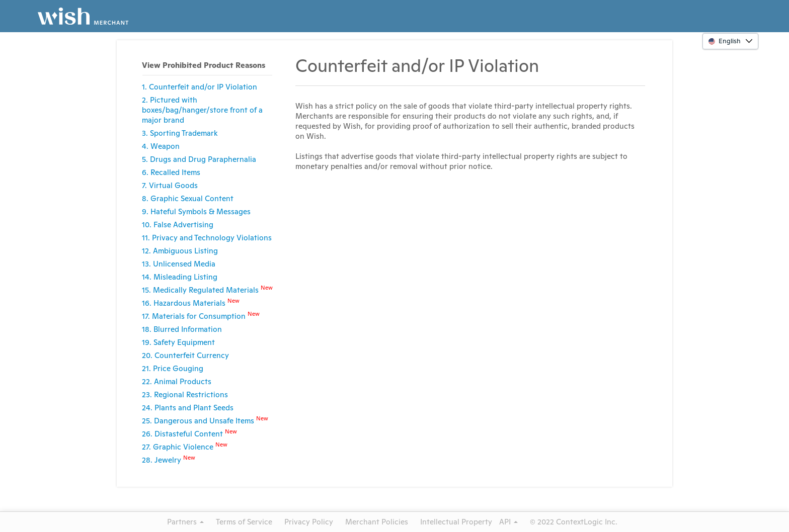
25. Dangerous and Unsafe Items (205, 420)
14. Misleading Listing (180, 277)
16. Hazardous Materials (191, 302)
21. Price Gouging (173, 368)
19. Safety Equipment (178, 342)
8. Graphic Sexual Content (188, 198)
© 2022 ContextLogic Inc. (574, 522)
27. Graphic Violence (185, 446)
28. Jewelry (169, 459)
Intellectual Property (456, 522)
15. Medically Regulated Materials (207, 289)
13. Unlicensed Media (179, 264)
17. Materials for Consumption (201, 316)
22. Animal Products (177, 381)
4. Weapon (161, 146)
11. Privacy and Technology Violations (207, 238)
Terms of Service (244, 522)
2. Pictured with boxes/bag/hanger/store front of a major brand (202, 110)
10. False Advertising (178, 225)
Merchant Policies (377, 522)
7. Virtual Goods (170, 185)
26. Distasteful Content (189, 433)
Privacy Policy (309, 522)
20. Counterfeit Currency (185, 355)
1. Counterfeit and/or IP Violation (200, 87)
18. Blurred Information (182, 329)
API (508, 522)
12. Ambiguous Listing (180, 251)
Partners (185, 522)
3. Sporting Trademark (180, 133)
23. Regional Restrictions (185, 394)
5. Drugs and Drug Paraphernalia (199, 159)
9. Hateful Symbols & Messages (196, 211)
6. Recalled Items (171, 172)
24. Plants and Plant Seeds (188, 408)
